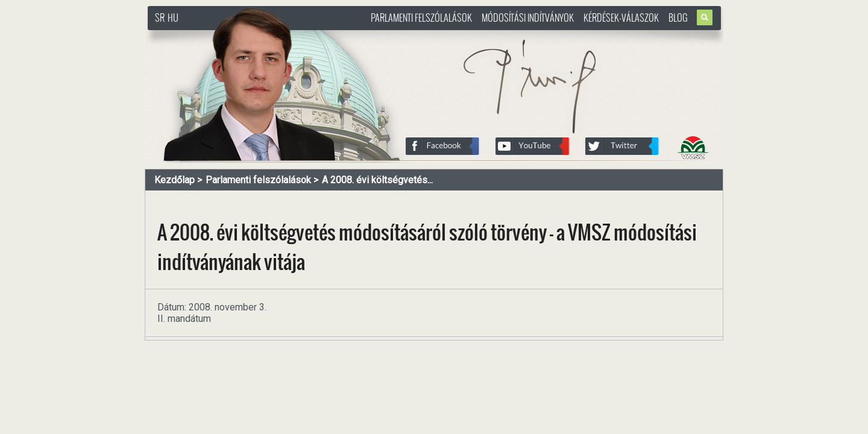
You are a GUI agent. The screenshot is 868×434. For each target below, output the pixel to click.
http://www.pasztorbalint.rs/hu (245, 36)
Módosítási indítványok (528, 17)
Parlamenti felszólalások (421, 17)
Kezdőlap (175, 180)
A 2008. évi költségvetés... (377, 180)
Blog (678, 17)
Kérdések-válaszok (621, 17)
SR (160, 17)
